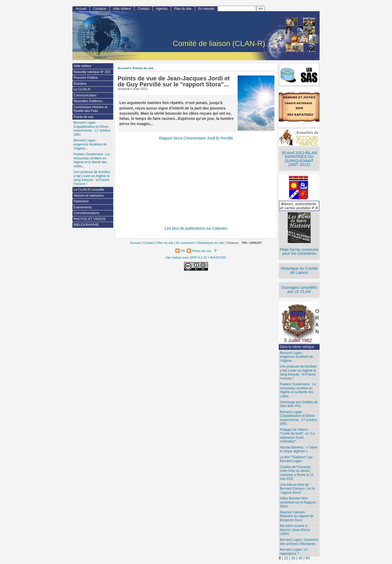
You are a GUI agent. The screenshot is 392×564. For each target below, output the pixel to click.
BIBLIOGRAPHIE (86, 225)
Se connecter (185, 243)
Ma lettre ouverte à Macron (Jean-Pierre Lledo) (295, 530)
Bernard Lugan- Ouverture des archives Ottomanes (299, 542)
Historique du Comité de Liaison (299, 270)
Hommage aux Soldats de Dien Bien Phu (299, 404)
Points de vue (143, 68)
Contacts (100, 9)
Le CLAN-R (82, 89)
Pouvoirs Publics (86, 78)
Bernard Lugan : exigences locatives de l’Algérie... (296, 357)
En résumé (206, 9)
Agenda (162, 9)
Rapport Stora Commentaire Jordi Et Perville (196, 138)
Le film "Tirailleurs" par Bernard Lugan (296, 459)
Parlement (81, 201)
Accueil (123, 68)
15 (286, 558)
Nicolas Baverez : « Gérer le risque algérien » (299, 449)
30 (293, 558)
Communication (85, 95)
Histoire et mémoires (89, 196)
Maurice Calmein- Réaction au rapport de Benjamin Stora (297, 516)
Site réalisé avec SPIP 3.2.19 (186, 257)
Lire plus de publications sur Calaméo (196, 228)
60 (308, 558)
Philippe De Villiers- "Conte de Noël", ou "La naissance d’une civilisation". (297, 436)
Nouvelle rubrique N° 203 (92, 72)
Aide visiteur (122, 9)
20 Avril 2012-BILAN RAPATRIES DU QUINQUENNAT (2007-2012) (299, 159)
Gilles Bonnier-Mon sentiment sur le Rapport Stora (298, 502)
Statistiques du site (211, 243)
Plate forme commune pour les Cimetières (299, 252)
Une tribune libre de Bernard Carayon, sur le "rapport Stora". (297, 489)
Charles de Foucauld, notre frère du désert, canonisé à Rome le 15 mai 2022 (297, 473)
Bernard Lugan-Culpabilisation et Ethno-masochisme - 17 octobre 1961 (298, 418)
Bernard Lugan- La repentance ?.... (294, 552)
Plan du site (183, 9)
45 (300, 558)
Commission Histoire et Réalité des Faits (90, 109)
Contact (143, 9)
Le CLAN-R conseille (89, 190)
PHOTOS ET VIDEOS (90, 219)
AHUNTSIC (218, 257)
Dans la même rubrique (297, 347)
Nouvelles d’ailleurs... (89, 101)
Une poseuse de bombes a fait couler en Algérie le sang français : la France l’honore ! (298, 372)
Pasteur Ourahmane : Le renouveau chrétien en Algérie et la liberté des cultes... (298, 390)
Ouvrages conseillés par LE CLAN (299, 289)
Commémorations (86, 213)
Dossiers (80, 84)
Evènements (83, 207)
